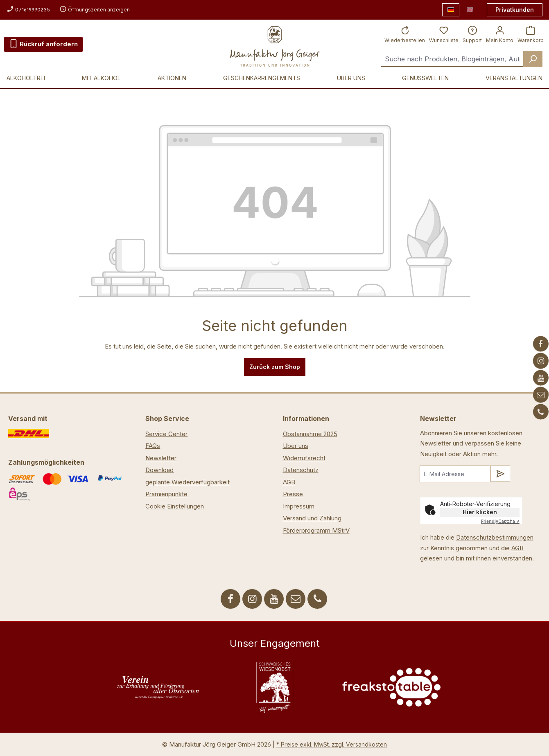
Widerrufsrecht (304, 458)
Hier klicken (480, 512)
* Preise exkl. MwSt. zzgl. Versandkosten (332, 744)
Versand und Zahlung (312, 518)
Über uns (296, 446)
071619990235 (33, 10)
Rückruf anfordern (43, 43)
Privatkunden (515, 10)
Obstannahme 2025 (310, 434)
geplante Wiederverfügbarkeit (188, 482)
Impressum (299, 506)
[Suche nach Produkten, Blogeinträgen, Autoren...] (452, 59)
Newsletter (161, 458)
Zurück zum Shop (275, 367)
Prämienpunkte (166, 494)
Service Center (166, 434)
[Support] (472, 34)
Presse (293, 494)
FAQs (153, 446)
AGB (289, 482)
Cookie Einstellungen (175, 506)
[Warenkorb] (531, 34)
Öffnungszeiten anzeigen (95, 10)
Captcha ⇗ (500, 521)
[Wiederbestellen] (405, 34)
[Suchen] (533, 59)
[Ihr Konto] (500, 34)
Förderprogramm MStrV (316, 530)
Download (159, 470)
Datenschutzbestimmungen (495, 537)
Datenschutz (301, 470)
